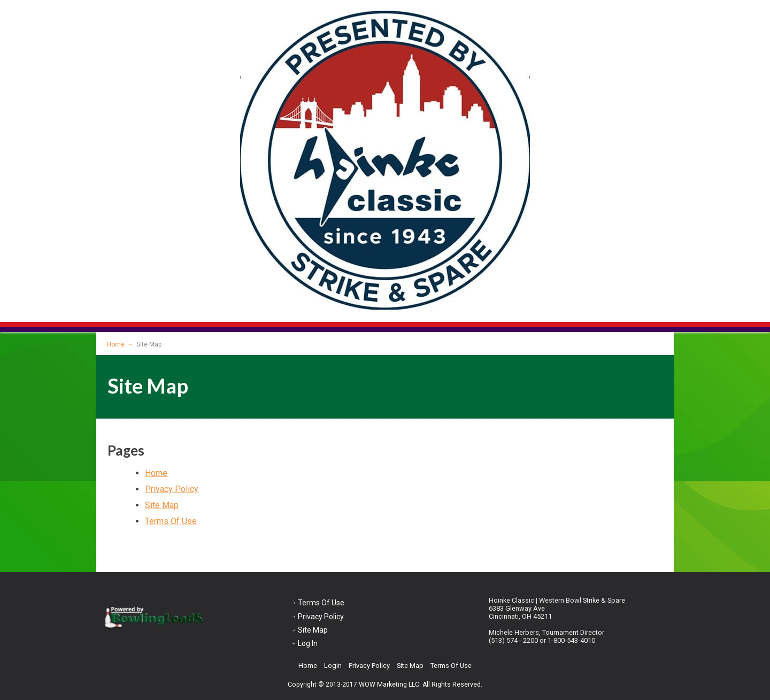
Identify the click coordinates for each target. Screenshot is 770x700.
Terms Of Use (171, 521)
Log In (308, 643)
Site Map (162, 505)
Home (156, 473)
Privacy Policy (172, 489)
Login (333, 666)
